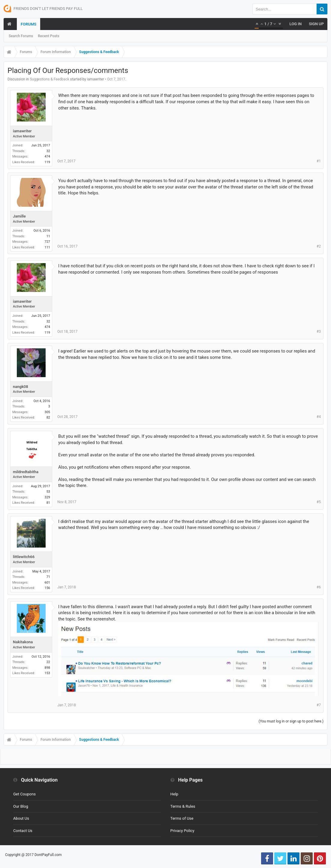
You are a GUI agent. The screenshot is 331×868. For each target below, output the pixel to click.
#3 (319, 332)
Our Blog (21, 806)
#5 (319, 502)
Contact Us (23, 831)
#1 (319, 161)
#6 (319, 587)
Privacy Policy (182, 831)
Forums (29, 24)
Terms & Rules (183, 806)
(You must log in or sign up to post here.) (291, 721)
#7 (319, 705)
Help (175, 794)
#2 (319, 246)
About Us (21, 818)
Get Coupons (24, 794)
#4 (319, 417)
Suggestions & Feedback (49, 79)
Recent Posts (48, 36)
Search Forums (21, 36)
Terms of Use (182, 818)
